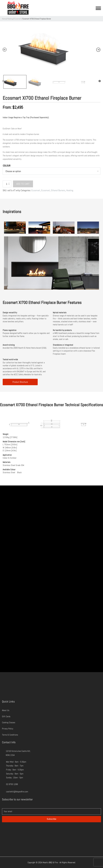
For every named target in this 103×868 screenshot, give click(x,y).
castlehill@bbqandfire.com (17, 792)
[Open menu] (98, 8)
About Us (6, 710)
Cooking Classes (9, 722)
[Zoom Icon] (51, 49)
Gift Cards (6, 716)
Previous (3, 81)
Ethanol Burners (58, 190)
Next (100, 81)
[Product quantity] (7, 184)
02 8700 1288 (12, 784)
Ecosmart (18, 19)
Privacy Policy (8, 729)
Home (4, 19)
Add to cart (23, 184)
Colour (7, 166)
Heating (10, 19)
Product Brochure (20, 382)
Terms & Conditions (10, 735)
